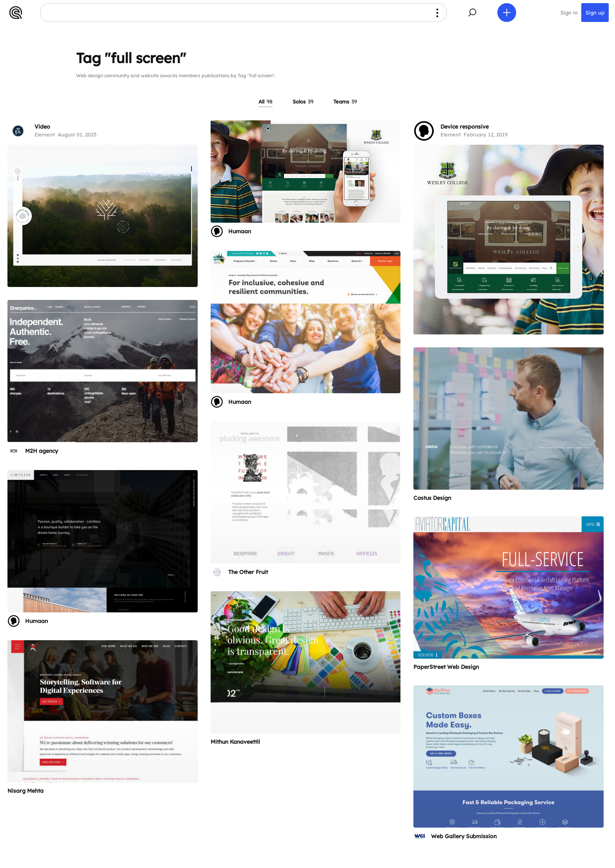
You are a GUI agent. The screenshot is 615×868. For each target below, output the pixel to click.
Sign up (595, 13)
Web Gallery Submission (464, 836)
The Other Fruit (248, 572)
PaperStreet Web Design (446, 667)
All (266, 102)
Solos (303, 102)
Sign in (569, 13)
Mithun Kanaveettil (235, 742)
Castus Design (432, 498)
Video (42, 127)
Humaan (240, 231)
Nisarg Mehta (25, 791)
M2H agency (42, 451)
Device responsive (465, 127)
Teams (345, 102)
